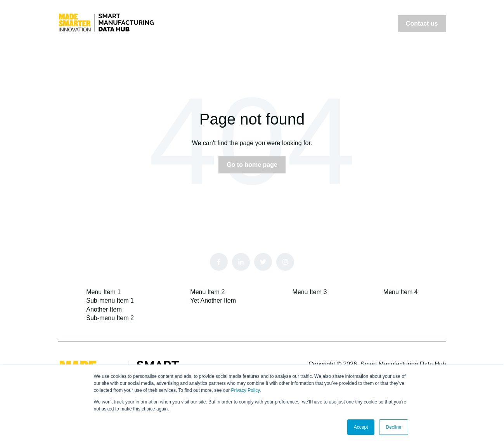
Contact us (422, 23)
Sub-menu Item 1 (110, 300)
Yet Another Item (213, 300)
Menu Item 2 (207, 292)
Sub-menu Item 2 (110, 318)
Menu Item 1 (103, 292)
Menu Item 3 (309, 292)
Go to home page (252, 165)
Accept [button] (361, 427)
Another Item (104, 309)
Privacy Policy (245, 390)
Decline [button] (393, 427)
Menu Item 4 (401, 292)
